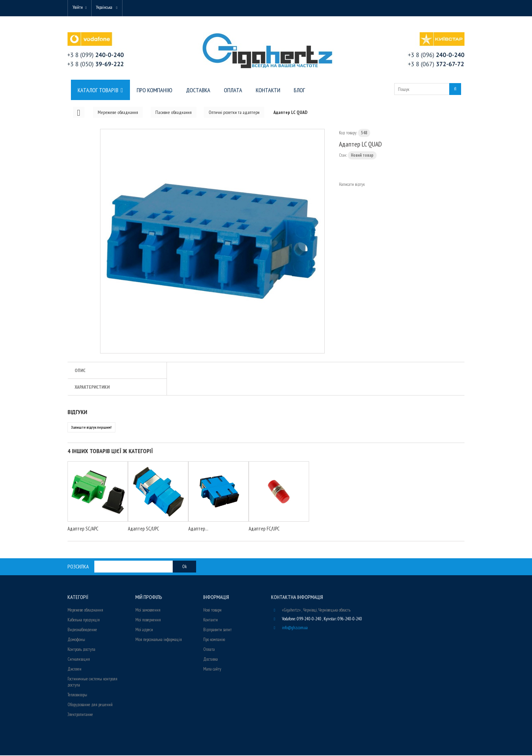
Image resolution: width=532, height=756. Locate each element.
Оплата (209, 650)
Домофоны (76, 640)
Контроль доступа (81, 650)
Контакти (211, 621)
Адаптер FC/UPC (264, 529)
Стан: (343, 156)
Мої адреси (144, 630)
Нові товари (212, 611)
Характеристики (92, 388)
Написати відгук (352, 185)
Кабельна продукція (84, 621)
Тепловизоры (77, 695)
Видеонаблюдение (82, 630)
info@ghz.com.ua (295, 628)
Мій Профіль (149, 598)
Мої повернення (148, 621)
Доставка (211, 660)
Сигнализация (79, 660)
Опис (80, 371)
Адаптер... (198, 529)
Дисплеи (74, 670)
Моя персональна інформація (159, 640)
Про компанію (214, 640)
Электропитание (80, 715)
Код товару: (348, 133)
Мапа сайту (212, 670)
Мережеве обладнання (85, 611)
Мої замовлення (148, 611)
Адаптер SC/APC (83, 529)
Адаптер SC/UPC (144, 529)
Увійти (78, 8)
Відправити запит (217, 630)
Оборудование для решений (90, 705)
